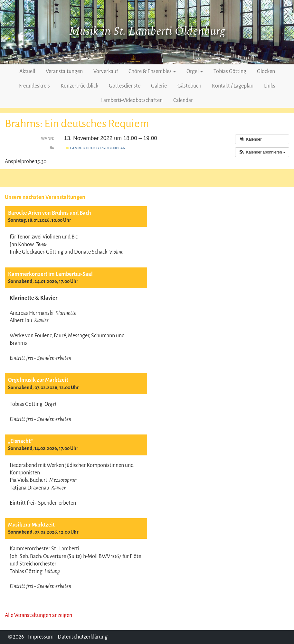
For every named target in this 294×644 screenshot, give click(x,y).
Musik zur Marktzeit (31, 525)
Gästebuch (189, 86)
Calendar (183, 100)
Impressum (41, 637)
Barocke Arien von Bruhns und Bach (50, 213)
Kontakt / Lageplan (233, 86)
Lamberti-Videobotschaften (132, 100)
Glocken (266, 71)
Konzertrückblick (79, 86)
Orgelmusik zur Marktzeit (38, 380)
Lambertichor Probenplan (96, 148)
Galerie (159, 86)
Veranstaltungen (64, 71)
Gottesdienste (125, 86)
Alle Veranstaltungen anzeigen (38, 615)
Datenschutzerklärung (83, 637)
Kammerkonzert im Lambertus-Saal (50, 274)
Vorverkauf (106, 71)
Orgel (195, 71)
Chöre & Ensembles (152, 71)
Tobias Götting (230, 71)
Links (270, 86)
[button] (262, 152)
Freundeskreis (34, 86)
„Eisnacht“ (20, 441)
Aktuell (27, 71)
